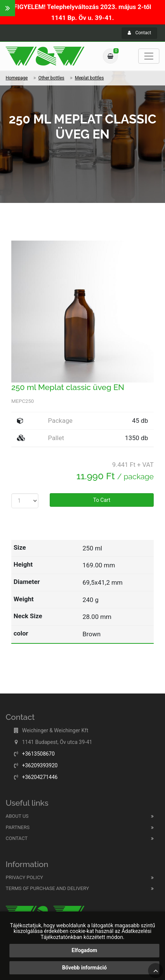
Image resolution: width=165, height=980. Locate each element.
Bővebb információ (85, 968)
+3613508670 (38, 754)
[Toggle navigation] (149, 56)
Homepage (17, 78)
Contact (139, 33)
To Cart (102, 500)
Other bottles (51, 78)
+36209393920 (40, 765)
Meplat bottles (89, 78)
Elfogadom (84, 950)
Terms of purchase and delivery (47, 888)
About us (17, 816)
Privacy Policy (24, 877)
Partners (18, 827)
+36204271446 (40, 777)
